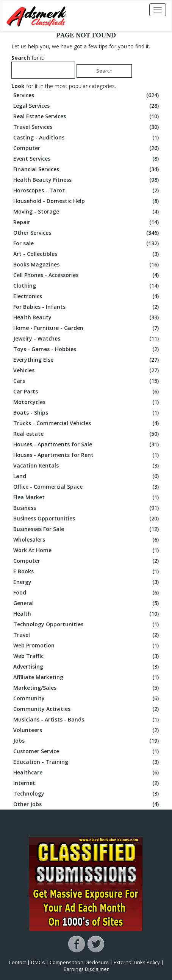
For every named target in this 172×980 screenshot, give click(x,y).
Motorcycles (87, 402)
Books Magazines (87, 265)
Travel (87, 635)
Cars (87, 381)
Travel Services (87, 127)
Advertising (87, 667)
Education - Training (87, 762)
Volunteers (87, 730)
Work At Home (87, 550)
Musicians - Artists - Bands (87, 720)
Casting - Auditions (87, 138)
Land (87, 476)
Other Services (87, 233)
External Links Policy (137, 962)
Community (87, 698)
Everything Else (87, 360)
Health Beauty (87, 317)
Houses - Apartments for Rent (87, 455)
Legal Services (87, 106)
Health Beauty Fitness (87, 180)
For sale (87, 243)
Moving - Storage (87, 212)
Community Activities (87, 709)
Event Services (87, 159)
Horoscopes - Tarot (87, 190)
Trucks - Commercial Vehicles (87, 423)
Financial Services (87, 169)
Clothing (87, 286)
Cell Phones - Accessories (87, 275)
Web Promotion (87, 646)
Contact (17, 962)
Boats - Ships (87, 413)
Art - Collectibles (87, 254)
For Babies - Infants (87, 307)
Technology (87, 794)
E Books (87, 571)
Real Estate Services (87, 116)
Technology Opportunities (87, 624)
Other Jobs (87, 804)
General (87, 603)
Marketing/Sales (87, 688)
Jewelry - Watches (87, 339)
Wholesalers (87, 540)
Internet (87, 783)
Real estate (87, 434)
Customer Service (87, 751)
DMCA (38, 962)
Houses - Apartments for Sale (87, 444)
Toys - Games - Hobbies (87, 349)
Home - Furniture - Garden (87, 328)
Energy (87, 582)
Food (87, 593)
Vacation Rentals (87, 466)
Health (87, 614)
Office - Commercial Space (87, 487)
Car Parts (87, 392)
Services (87, 95)
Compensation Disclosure (79, 962)
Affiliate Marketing (87, 677)
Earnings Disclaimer (86, 969)
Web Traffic (87, 656)
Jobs (87, 741)
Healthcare (87, 773)
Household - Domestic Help (87, 201)
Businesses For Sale (87, 529)
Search (104, 71)
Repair (87, 222)
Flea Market (87, 497)
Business (87, 508)
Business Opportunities (87, 519)
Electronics (87, 296)
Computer (87, 148)
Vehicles (87, 370)
